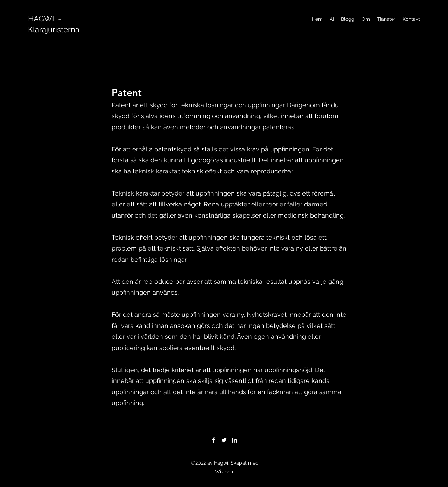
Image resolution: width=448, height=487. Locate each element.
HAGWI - (45, 19)
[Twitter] (224, 440)
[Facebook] (213, 440)
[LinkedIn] (234, 440)
